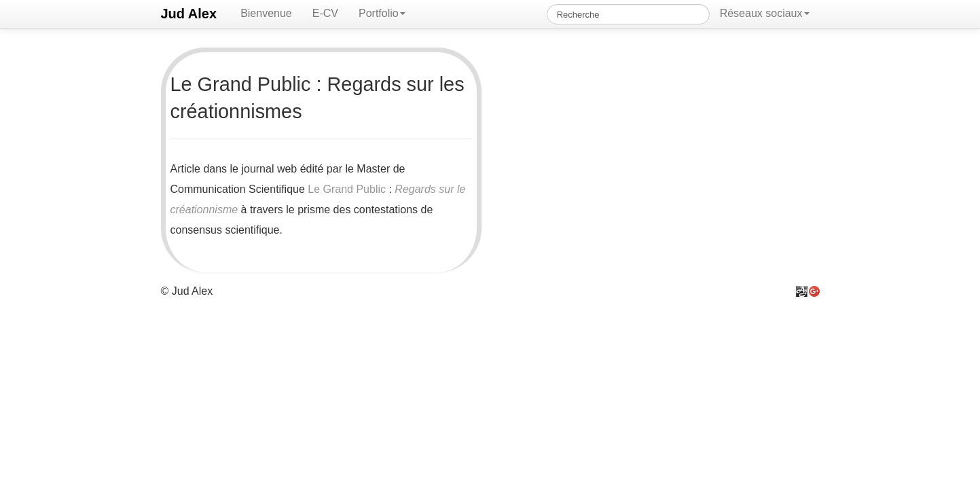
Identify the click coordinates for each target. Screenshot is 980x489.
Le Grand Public (347, 189)
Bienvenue (266, 13)
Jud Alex (189, 14)
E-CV (325, 13)
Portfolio (382, 13)
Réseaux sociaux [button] (765, 13)
